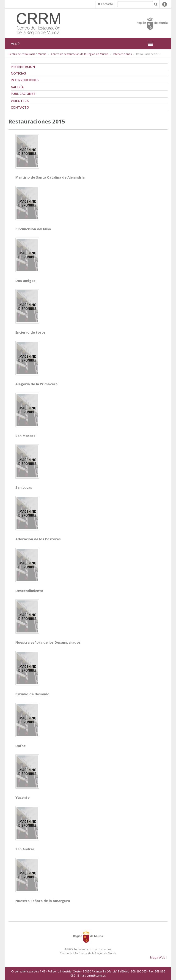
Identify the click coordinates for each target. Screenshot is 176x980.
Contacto (20, 107)
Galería (17, 87)
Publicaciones (23, 94)
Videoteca (20, 101)
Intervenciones (122, 54)
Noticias (18, 73)
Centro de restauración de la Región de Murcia (80, 54)
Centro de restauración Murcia (27, 54)
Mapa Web (158, 957)
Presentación (23, 67)
